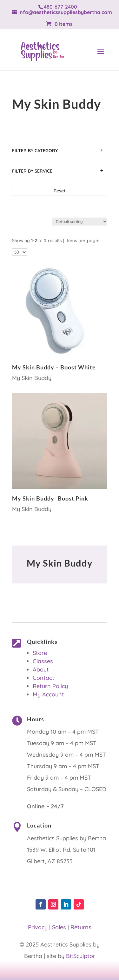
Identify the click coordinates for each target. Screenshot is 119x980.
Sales (59, 927)
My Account (48, 694)
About (41, 669)
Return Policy (50, 686)
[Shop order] (80, 222)
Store (40, 653)
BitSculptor (81, 956)
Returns (81, 927)
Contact (43, 678)
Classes (43, 661)
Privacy (38, 927)
